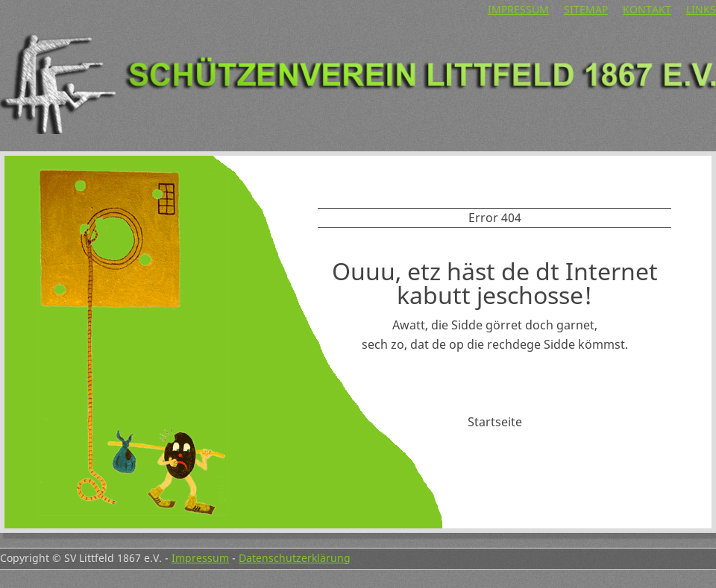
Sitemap (586, 9)
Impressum (518, 9)
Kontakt (647, 9)
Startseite (495, 422)
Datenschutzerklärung (295, 558)
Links (701, 9)
